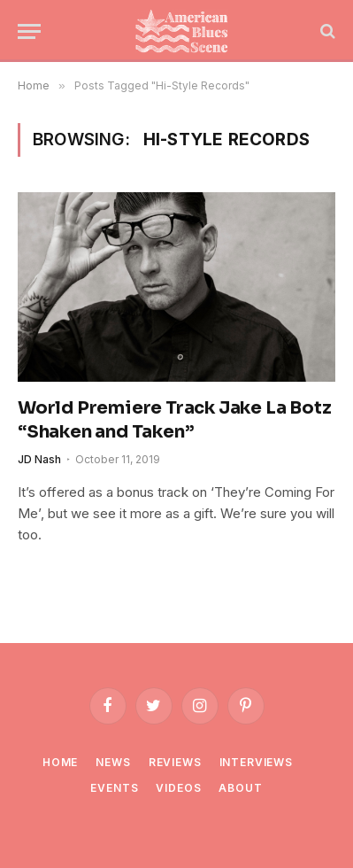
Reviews (175, 762)
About (240, 788)
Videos (178, 788)
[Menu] (29, 31)
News (113, 762)
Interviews (256, 762)
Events (114, 788)
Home (60, 762)
